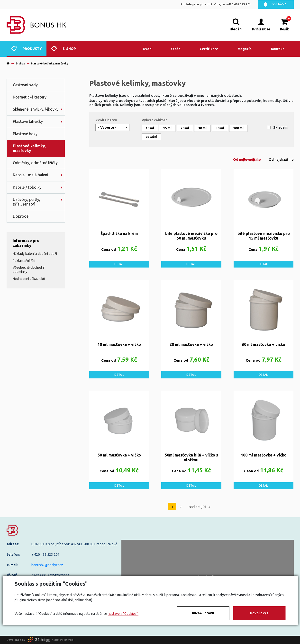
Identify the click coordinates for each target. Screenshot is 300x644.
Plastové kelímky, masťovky (29, 148)
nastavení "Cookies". (123, 614)
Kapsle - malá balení (31, 175)
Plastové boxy (25, 134)
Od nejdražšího (281, 160)
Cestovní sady (25, 85)
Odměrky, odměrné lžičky (35, 163)
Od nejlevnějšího (247, 160)
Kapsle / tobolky (27, 187)
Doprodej (21, 216)
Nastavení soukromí (63, 640)
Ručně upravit (203, 613)
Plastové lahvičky (28, 121)
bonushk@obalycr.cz (47, 565)
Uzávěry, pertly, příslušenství (27, 202)
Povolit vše (259, 613)
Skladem (280, 127)
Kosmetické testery (30, 97)
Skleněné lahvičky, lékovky (36, 109)
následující (200, 507)
